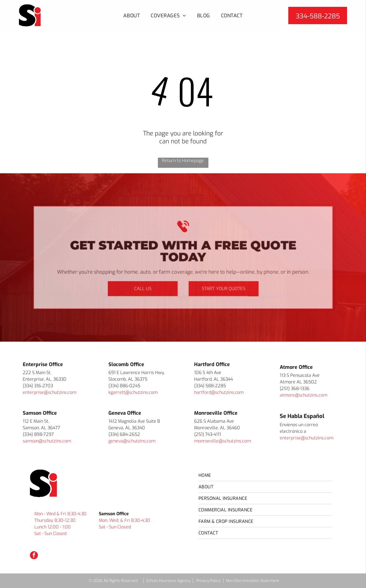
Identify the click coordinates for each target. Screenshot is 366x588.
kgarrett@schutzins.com (133, 392)
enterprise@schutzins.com (50, 392)
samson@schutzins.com (47, 441)
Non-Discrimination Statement (252, 581)
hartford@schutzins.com (219, 392)
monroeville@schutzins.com (223, 441)
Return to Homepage (183, 161)
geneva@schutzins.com (132, 441)
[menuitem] (132, 16)
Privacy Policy (208, 581)
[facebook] (34, 556)
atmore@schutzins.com (304, 395)
